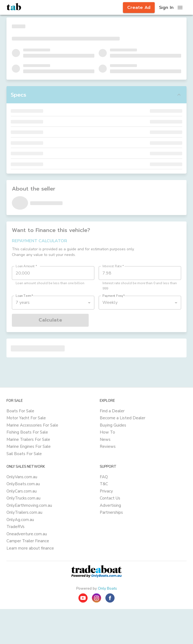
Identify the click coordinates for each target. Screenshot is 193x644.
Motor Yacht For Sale (26, 418)
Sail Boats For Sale (24, 454)
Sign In (166, 8)
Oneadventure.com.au (27, 534)
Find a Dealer (112, 411)
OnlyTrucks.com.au (23, 498)
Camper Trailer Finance (28, 541)
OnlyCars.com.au (22, 491)
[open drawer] (180, 8)
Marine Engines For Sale (29, 446)
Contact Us (110, 498)
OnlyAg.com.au (20, 520)
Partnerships (111, 512)
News (105, 439)
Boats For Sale (20, 411)
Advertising (110, 505)
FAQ (104, 477)
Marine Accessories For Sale (32, 425)
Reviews (108, 446)
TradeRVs (15, 527)
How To (107, 432)
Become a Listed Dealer (123, 418)
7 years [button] (23, 302)
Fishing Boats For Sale (27, 432)
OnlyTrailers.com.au (24, 512)
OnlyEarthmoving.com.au (29, 505)
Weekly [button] (110, 302)
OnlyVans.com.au (22, 477)
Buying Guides (113, 425)
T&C (104, 484)
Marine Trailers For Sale (28, 439)
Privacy (106, 491)
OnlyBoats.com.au (23, 484)
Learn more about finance (30, 548)
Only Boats (107, 588)
